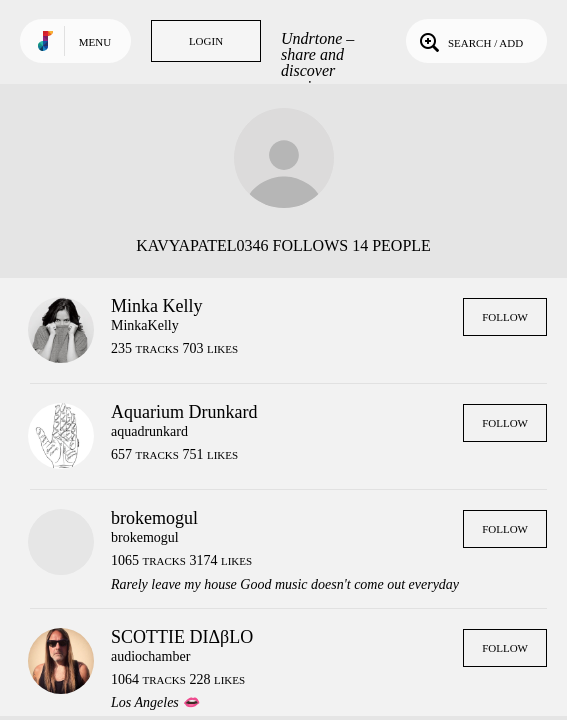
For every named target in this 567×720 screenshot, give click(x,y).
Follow (505, 317)
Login (206, 41)
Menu (95, 42)
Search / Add (469, 41)
